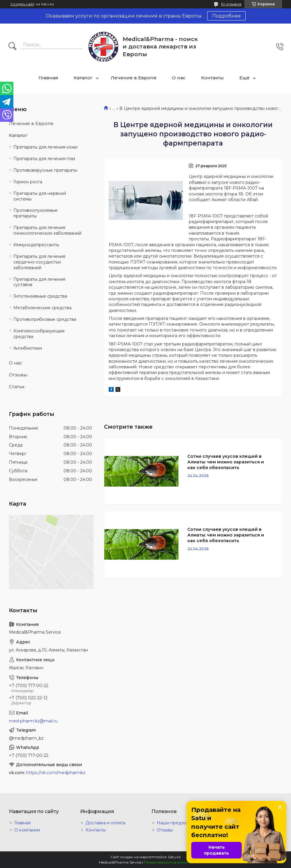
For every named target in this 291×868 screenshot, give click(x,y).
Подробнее (226, 16)
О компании (27, 830)
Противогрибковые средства (45, 319)
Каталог (83, 78)
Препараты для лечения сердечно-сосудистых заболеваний (39, 262)
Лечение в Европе (134, 78)
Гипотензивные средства (40, 296)
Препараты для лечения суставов (39, 282)
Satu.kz (174, 857)
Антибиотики (28, 348)
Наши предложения (178, 823)
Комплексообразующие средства (39, 334)
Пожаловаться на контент (168, 862)
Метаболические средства (42, 308)
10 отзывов (231, 4)
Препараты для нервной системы (40, 196)
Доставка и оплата (105, 823)
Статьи (17, 387)
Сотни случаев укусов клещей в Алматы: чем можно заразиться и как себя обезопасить (226, 462)
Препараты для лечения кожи (45, 147)
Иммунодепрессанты (36, 245)
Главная (48, 78)
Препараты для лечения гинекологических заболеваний (47, 230)
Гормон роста (28, 182)
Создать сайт (22, 4)
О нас (179, 78)
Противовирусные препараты (45, 170)
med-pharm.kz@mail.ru (33, 721)
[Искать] (12, 47)
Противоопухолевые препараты (35, 213)
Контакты (212, 78)
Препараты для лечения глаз (44, 159)
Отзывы (18, 375)
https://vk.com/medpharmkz (56, 773)
